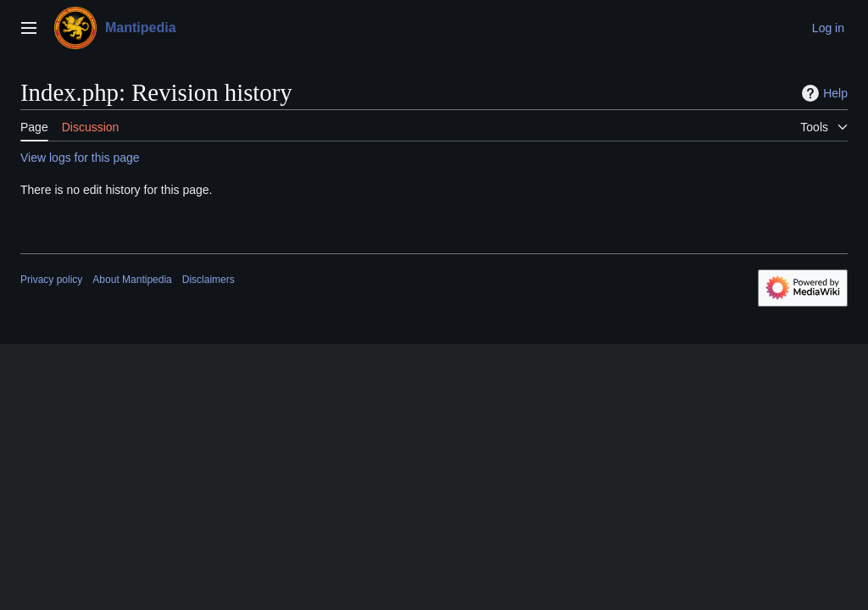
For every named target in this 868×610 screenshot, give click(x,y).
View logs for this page (80, 158)
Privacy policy (51, 280)
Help (823, 93)
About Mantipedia (132, 280)
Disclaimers (209, 280)
